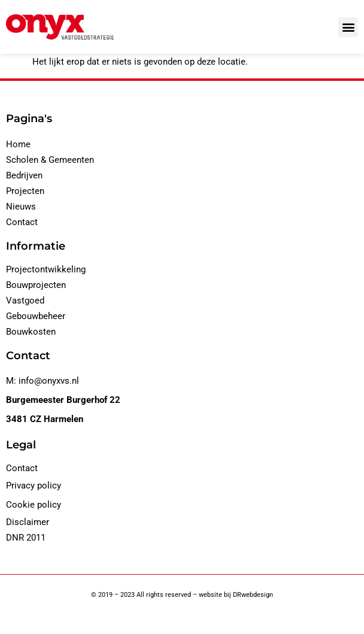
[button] (348, 27)
